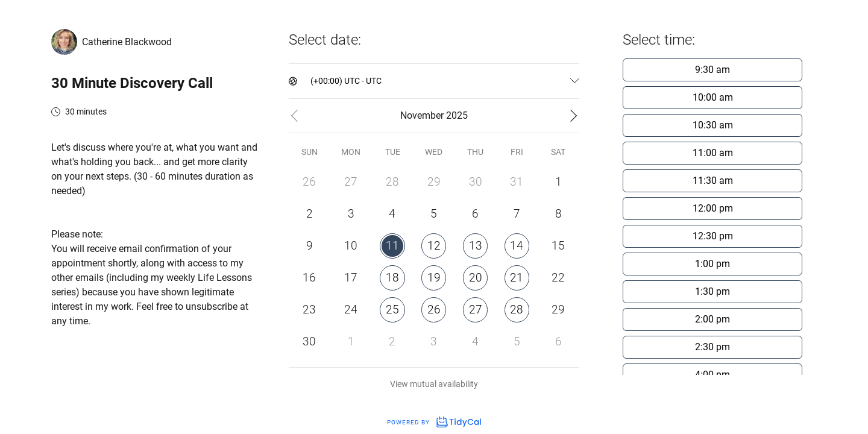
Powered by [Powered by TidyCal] (434, 422)
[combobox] (311, 81)
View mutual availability (434, 384)
